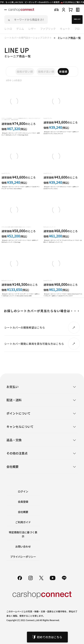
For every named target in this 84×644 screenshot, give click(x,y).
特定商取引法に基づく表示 (23, 534)
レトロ (8, 29)
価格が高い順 (46, 71)
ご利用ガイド (23, 522)
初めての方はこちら (47, 637)
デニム (20, 29)
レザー (32, 29)
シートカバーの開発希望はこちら (25, 327)
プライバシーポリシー (23, 557)
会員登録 (23, 502)
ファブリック (48, 29)
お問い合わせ (23, 546)
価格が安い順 (25, 71)
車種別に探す (77, 19)
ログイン (23, 491)
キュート (65, 29)
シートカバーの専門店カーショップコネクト (28, 38)
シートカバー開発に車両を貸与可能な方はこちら (34, 344)
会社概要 (23, 512)
